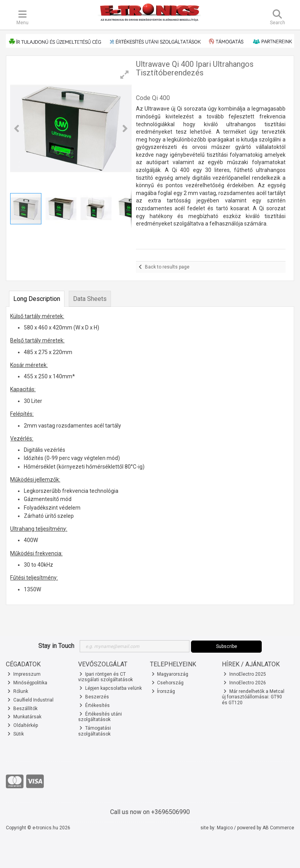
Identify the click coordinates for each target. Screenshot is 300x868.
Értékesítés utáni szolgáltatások (100, 717)
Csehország (168, 683)
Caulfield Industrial (30, 700)
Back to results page (167, 267)
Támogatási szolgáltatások (95, 731)
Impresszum (24, 674)
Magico (225, 828)
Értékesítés (95, 705)
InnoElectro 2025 (245, 674)
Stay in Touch (56, 646)
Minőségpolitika (27, 683)
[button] (125, 75)
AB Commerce (278, 828)
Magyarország (170, 674)
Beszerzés (94, 697)
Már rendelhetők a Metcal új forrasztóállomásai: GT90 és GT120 (253, 697)
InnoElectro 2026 (245, 683)
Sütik (16, 734)
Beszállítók (22, 709)
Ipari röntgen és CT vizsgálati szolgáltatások (105, 677)
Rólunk (18, 691)
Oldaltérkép (23, 725)
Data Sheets (90, 299)
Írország (163, 691)
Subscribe (227, 646)
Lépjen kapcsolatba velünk (111, 688)
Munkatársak (24, 717)
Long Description (37, 299)
